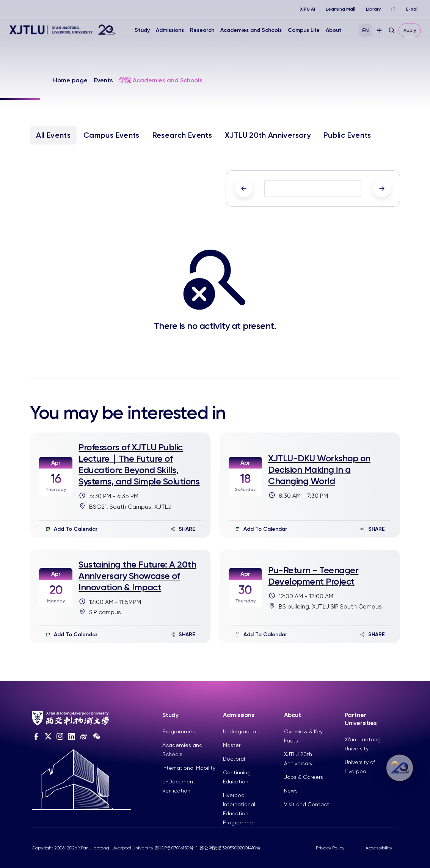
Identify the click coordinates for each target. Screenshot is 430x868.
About (334, 30)
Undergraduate (242, 731)
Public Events (347, 135)
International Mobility (189, 768)
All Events (53, 135)
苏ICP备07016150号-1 (176, 848)
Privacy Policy (330, 848)
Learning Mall (341, 9)
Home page (70, 80)
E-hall (412, 9)
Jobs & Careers (304, 777)
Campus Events (111, 135)
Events (103, 80)
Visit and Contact (307, 804)
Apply (410, 30)
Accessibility (379, 848)
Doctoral (234, 759)
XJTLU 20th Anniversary (268, 135)
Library (373, 9)
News (291, 791)
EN (366, 31)
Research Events (182, 135)
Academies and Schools (251, 30)
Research (202, 30)
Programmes (179, 731)
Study (142, 30)
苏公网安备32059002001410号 (230, 848)
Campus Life (304, 30)
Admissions (170, 30)
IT (393, 9)
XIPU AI (308, 9)
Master (232, 745)
